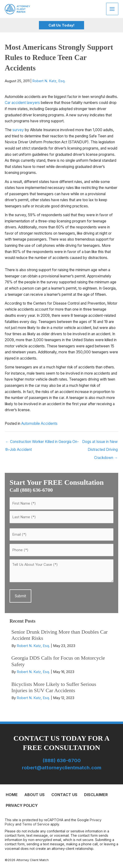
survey (18, 130)
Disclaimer (96, 795)
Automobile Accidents (39, 423)
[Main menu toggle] (112, 9)
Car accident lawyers (22, 103)
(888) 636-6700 (62, 760)
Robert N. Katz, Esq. (49, 81)
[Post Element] (61, 640)
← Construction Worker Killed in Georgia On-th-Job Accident (42, 443)
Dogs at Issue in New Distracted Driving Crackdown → (100, 443)
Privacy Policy (22, 805)
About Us (35, 795)
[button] (61, 25)
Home (12, 795)
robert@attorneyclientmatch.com (62, 768)
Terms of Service (36, 824)
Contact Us (64, 795)
